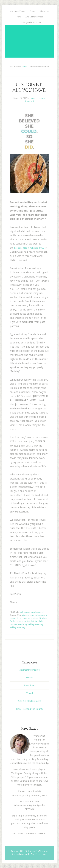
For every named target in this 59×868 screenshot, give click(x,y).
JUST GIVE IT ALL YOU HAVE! (29, 87)
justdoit (31, 621)
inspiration (22, 621)
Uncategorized (37, 612)
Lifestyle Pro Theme (37, 851)
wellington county (18, 627)
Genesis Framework (21, 854)
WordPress (35, 854)
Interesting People (30, 670)
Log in (44, 854)
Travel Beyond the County (29, 709)
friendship (43, 618)
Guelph (13, 621)
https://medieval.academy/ (29, 248)
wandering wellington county (31, 624)
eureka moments (26, 618)
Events (29, 678)
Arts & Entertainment (30, 701)
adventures (27, 615)
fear (36, 618)
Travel (29, 693)
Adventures (25, 612)
